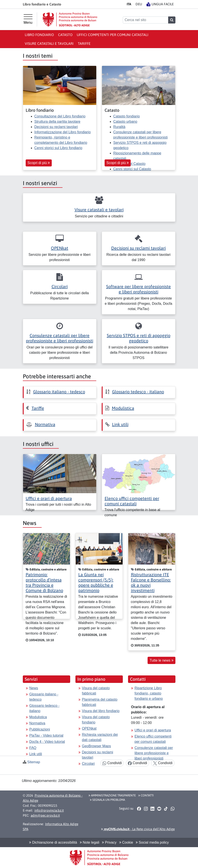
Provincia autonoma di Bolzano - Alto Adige (53, 798)
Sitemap (34, 762)
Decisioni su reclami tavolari (56, 127)
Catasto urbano (125, 122)
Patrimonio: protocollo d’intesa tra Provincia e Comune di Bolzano (44, 582)
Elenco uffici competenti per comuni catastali (132, 501)
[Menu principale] (28, 19)
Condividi (112, 763)
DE (139, 4)
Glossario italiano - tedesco (59, 392)
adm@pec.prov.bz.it (45, 815)
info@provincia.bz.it (49, 810)
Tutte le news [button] (161, 660)
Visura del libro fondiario (101, 711)
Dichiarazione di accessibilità (53, 842)
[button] (139, 809)
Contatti (146, 795)
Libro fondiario (39, 35)
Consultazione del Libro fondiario (60, 116)
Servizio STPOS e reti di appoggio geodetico (139, 338)
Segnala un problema (107, 800)
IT (129, 4)
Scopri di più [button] (39, 163)
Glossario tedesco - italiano (138, 392)
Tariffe (84, 43)
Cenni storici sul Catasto (132, 169)
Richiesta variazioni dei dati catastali (100, 737)
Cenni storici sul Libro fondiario (58, 148)
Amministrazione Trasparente (112, 795)
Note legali (90, 842)
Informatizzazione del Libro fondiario (63, 132)
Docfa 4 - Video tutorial (47, 742)
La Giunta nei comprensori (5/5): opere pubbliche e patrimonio (96, 582)
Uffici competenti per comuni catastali (113, 35)
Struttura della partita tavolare (57, 122)
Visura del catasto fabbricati (96, 691)
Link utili (120, 424)
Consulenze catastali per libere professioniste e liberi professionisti (60, 338)
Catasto (65, 35)
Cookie (126, 842)
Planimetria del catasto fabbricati (100, 702)
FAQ (33, 748)
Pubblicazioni (40, 729)
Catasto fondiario (127, 116)
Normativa (45, 424)
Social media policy (152, 842)
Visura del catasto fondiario (96, 720)
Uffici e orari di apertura (49, 498)
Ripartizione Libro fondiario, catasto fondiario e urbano (149, 693)
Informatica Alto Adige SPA (51, 826)
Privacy (109, 842)
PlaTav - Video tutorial (46, 735)
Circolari (60, 286)
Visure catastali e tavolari (49, 43)
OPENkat (60, 248)
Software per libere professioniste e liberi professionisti (138, 289)
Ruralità (119, 127)
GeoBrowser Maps (97, 746)
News (34, 688)
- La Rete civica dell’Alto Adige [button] (138, 829)
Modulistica (123, 408)
